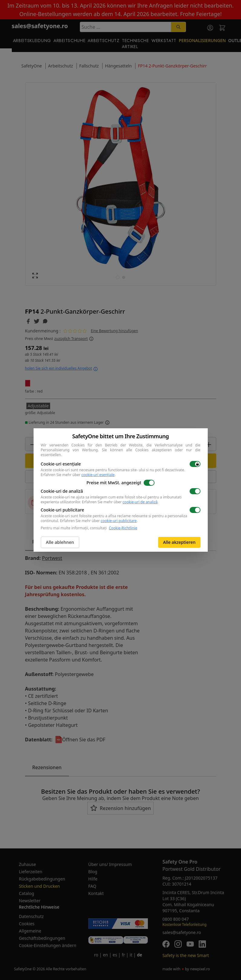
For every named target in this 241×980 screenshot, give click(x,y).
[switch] (195, 464)
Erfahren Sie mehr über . (78, 475)
